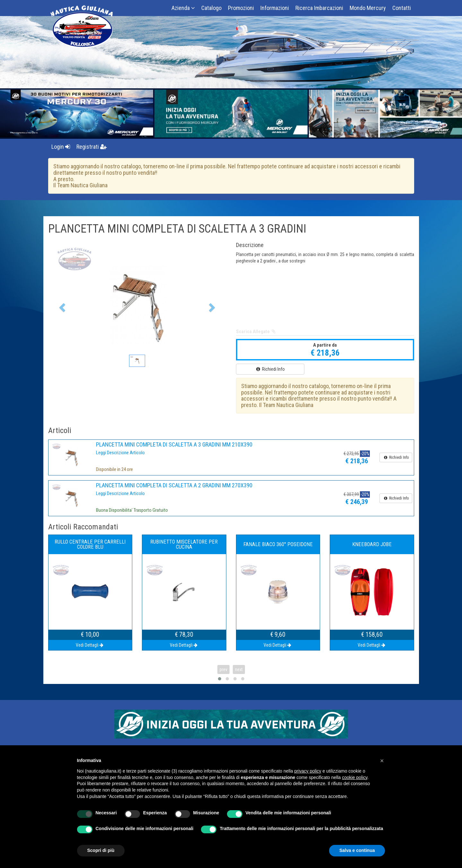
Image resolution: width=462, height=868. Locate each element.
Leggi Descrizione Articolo (120, 453)
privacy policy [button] (308, 771)
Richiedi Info (270, 369)
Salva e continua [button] (357, 850)
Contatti (402, 8)
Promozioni (241, 8)
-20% (365, 454)
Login (61, 147)
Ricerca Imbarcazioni (319, 8)
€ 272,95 (351, 454)
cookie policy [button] (355, 777)
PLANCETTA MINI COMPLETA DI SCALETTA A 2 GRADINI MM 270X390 (174, 485)
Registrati (92, 147)
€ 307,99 (351, 495)
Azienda (183, 8)
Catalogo (211, 8)
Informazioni (275, 8)
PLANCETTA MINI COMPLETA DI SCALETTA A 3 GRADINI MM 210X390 (174, 444)
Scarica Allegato (256, 332)
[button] (61, 306)
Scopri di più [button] (101, 850)
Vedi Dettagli (90, 645)
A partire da (325, 345)
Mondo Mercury (368, 8)
